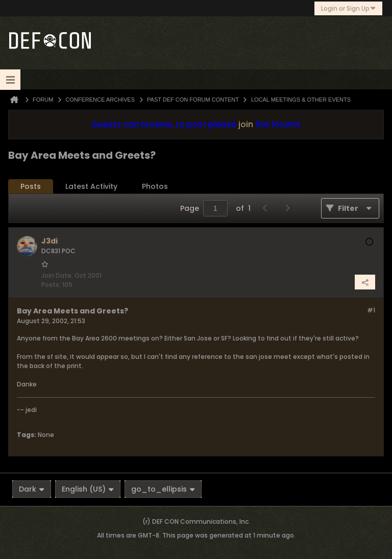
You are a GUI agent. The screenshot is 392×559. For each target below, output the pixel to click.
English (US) (88, 489)
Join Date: (57, 275)
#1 (371, 310)
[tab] (31, 187)
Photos (155, 186)
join (246, 124)
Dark (32, 489)
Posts (31, 186)
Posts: (51, 285)
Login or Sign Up (348, 8)
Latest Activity (91, 186)
